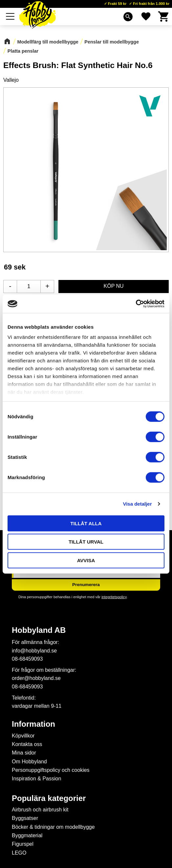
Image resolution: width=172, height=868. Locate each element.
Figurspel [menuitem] (23, 844)
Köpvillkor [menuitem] (23, 736)
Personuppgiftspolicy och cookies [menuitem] (51, 770)
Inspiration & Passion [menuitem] (36, 779)
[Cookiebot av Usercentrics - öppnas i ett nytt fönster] (136, 304)
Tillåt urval (86, 542)
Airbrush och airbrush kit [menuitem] (40, 810)
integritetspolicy (114, 597)
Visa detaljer (137, 504)
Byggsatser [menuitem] (25, 818)
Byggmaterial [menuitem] (27, 835)
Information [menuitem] (33, 724)
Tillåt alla (86, 523)
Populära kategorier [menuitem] (49, 798)
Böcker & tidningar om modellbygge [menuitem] (53, 827)
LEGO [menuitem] (19, 853)
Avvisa (86, 560)
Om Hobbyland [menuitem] (29, 762)
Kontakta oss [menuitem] (27, 744)
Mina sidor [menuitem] (24, 753)
